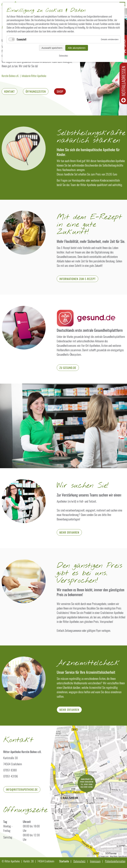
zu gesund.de (68, 368)
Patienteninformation (115, 861)
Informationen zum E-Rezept (77, 279)
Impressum (95, 861)
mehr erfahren (69, 710)
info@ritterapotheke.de (22, 789)
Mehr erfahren (69, 532)
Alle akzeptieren (77, 48)
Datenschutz (79, 861)
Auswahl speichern (52, 48)
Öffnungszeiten (36, 91)
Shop (60, 91)
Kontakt (10, 91)
